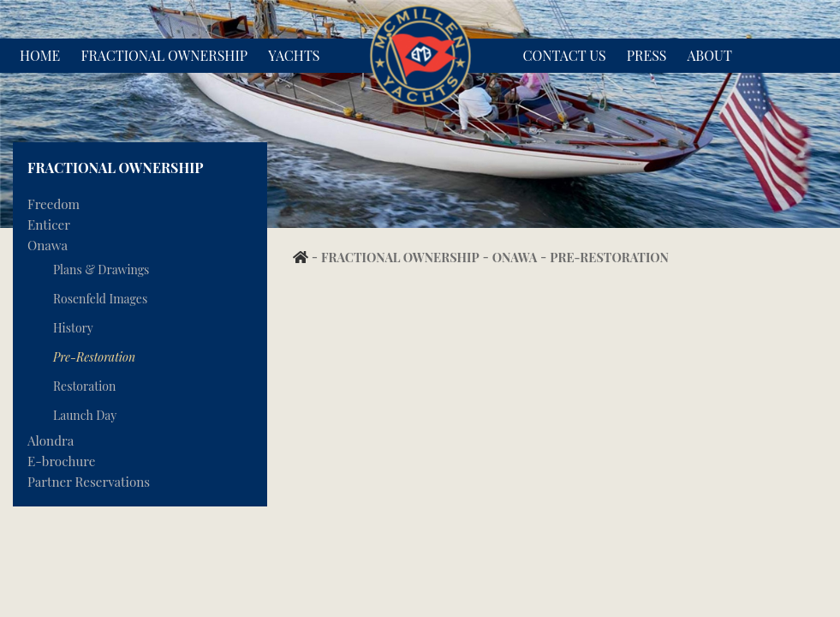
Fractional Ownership (164, 55)
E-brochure (61, 461)
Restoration (84, 386)
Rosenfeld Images (100, 299)
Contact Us (565, 55)
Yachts (294, 55)
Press (647, 55)
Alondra (51, 440)
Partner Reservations (89, 482)
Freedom (54, 204)
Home (40, 55)
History (73, 328)
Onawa (48, 245)
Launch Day (85, 415)
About (710, 55)
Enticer (49, 225)
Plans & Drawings (101, 270)
